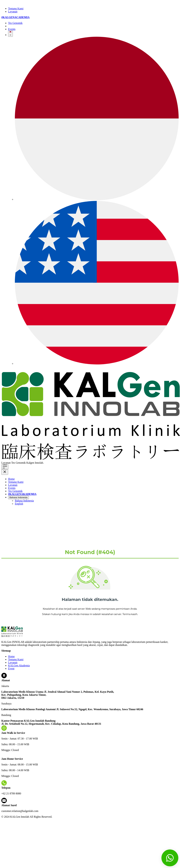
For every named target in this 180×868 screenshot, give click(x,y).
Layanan (13, 12)
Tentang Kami (16, 9)
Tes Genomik (15, 23)
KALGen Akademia (19, 665)
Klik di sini (50, 463)
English (19, 504)
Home (11, 479)
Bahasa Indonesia (18, 497)
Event (11, 669)
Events (12, 29)
